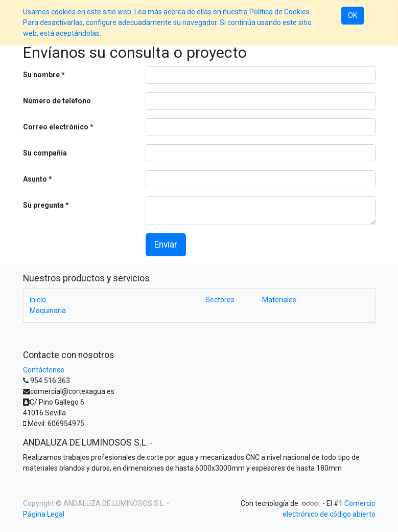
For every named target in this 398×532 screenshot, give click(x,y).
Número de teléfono (57, 101)
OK (353, 15)
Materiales (279, 300)
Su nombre (41, 75)
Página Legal (44, 514)
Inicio (38, 300)
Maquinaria (48, 311)
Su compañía (45, 153)
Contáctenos (44, 370)
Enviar (166, 245)
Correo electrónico (56, 127)
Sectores (234, 300)
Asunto (35, 179)
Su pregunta (43, 205)
